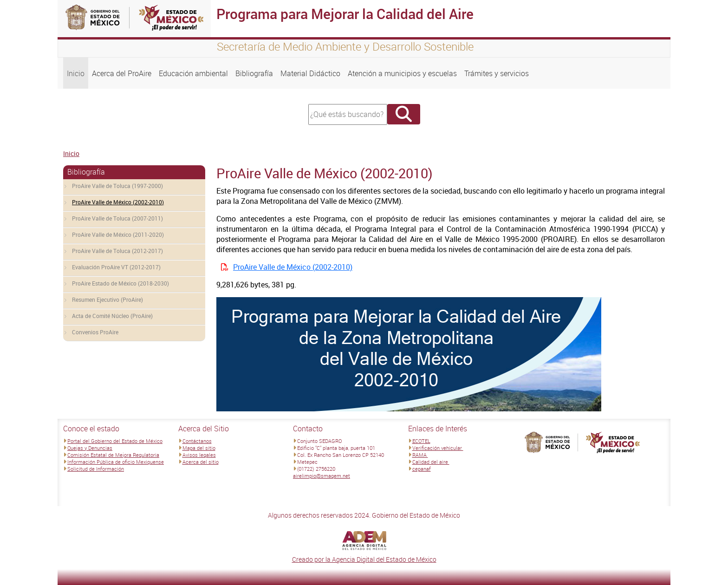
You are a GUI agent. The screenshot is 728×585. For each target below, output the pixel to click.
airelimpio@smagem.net (322, 476)
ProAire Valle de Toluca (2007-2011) (117, 218)
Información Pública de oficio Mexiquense (116, 462)
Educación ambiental (193, 73)
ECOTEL (421, 441)
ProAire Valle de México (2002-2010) (118, 202)
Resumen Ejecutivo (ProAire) (107, 299)
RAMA (420, 455)
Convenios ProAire (95, 332)
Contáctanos (197, 441)
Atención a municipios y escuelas (402, 73)
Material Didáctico (310, 73)
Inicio (76, 73)
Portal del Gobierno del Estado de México (115, 441)
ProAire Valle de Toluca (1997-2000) (117, 186)
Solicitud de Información (96, 469)
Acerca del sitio (201, 462)
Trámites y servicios (497, 73)
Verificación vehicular (438, 448)
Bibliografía (254, 73)
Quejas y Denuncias (90, 448)
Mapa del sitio (199, 448)
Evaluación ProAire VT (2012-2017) (116, 267)
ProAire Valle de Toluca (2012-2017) (117, 251)
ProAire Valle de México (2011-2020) (118, 234)
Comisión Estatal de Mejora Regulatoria (113, 455)
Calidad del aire (431, 462)
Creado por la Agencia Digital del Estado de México (364, 559)
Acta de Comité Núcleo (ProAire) (112, 316)
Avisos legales (199, 455)
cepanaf (422, 469)
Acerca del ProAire (122, 73)
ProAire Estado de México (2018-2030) (120, 283)
